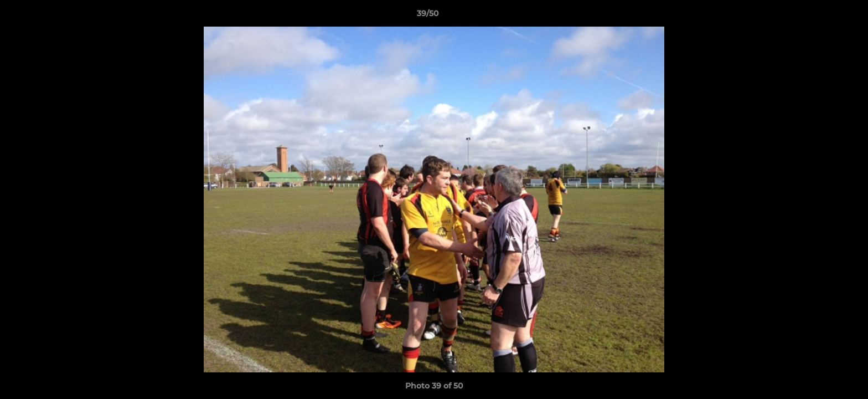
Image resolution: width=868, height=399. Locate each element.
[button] (821, 16)
